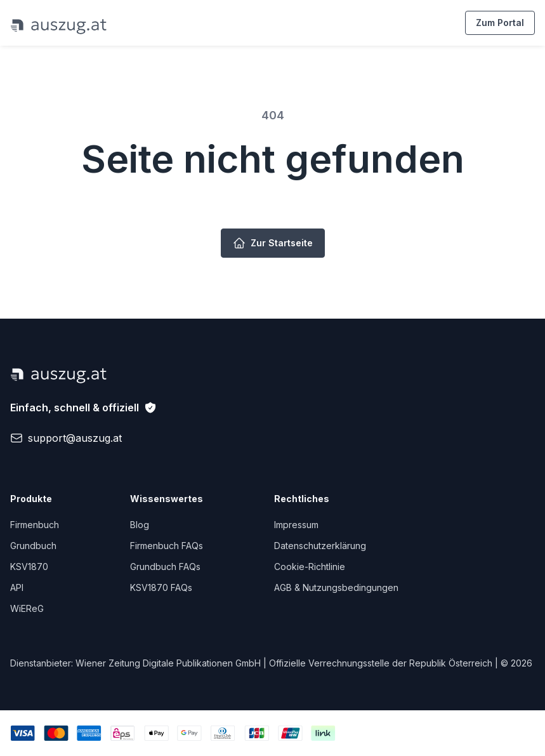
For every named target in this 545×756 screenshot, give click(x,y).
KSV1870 (29, 567)
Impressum (296, 525)
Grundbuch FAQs (165, 567)
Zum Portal (500, 23)
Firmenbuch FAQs (167, 546)
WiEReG (27, 608)
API (17, 587)
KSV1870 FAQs (161, 587)
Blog (140, 525)
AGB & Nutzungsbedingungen (336, 587)
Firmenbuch (35, 525)
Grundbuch (33, 546)
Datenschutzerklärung (320, 546)
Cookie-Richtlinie (310, 567)
